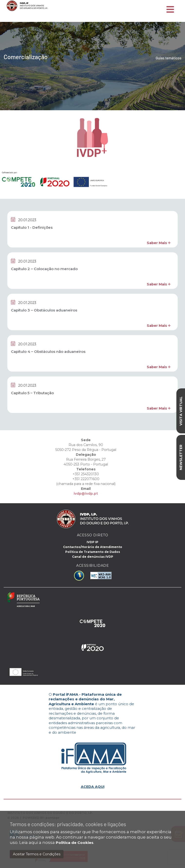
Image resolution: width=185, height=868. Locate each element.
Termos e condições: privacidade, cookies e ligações (68, 824)
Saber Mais (159, 243)
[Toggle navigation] (170, 10)
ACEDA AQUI (93, 787)
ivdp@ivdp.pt (77, 493)
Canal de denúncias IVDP (93, 557)
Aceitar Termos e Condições (37, 854)
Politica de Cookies (75, 843)
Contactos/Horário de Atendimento (93, 547)
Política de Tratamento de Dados (93, 552)
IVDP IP (92, 542)
